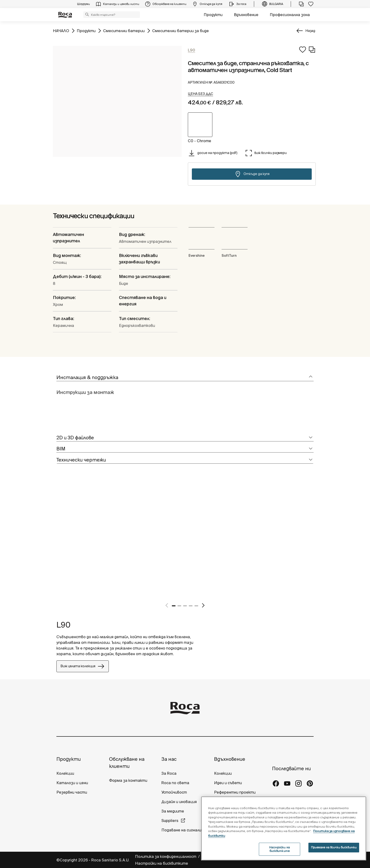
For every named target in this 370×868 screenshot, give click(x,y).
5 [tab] (196, 606)
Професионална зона (290, 15)
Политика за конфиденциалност (166, 856)
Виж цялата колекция (83, 666)
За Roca (169, 773)
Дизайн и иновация (179, 802)
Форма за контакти (128, 780)
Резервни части (72, 792)
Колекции (65, 773)
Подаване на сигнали (182, 830)
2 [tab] (179, 606)
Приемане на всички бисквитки (334, 847)
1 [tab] (174, 606)
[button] (87, 14)
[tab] (185, 378)
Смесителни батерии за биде (181, 30)
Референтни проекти (235, 792)
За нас (169, 759)
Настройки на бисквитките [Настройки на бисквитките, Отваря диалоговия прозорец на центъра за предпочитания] (280, 849)
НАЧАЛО (61, 30)
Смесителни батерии (124, 30)
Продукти (213, 15)
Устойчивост (174, 792)
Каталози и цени (72, 783)
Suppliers (170, 821)
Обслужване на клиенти (127, 763)
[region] (284, 828)
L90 (63, 625)
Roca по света (175, 783)
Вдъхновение (246, 15)
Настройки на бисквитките (162, 863)
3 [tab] (185, 606)
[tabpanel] (58, 541)
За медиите (173, 811)
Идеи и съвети (228, 783)
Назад (310, 31)
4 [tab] (191, 606)
